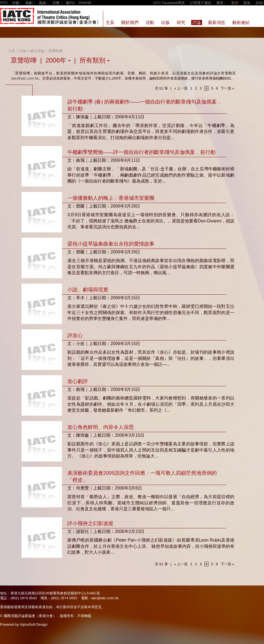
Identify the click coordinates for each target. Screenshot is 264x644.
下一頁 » (227, 88)
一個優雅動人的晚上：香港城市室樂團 (111, 198)
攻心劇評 (78, 381)
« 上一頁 (181, 88)
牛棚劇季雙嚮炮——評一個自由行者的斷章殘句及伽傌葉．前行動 (141, 152)
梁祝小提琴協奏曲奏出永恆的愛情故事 (111, 244)
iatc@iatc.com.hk (25, 78)
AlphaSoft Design (34, 624)
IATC (4, 3)
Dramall (85, 3)
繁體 (235, 3)
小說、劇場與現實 (88, 290)
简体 (247, 3)
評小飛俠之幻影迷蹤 (90, 523)
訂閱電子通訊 (201, 3)
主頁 (12, 51)
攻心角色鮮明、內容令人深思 (101, 427)
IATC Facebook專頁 (169, 3)
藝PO (70, 3)
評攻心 (75, 335)
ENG (260, 3)
